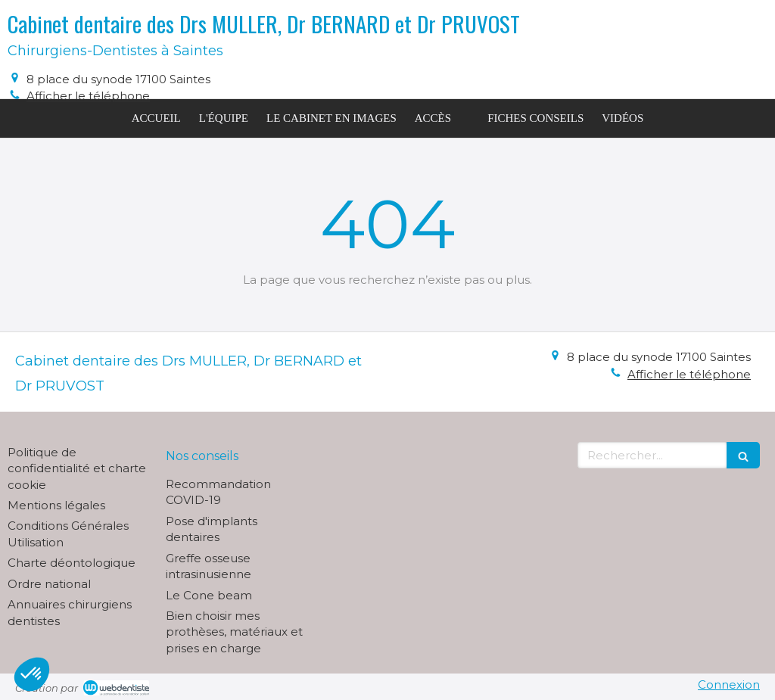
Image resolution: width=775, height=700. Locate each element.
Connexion (729, 684)
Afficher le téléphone (88, 96)
